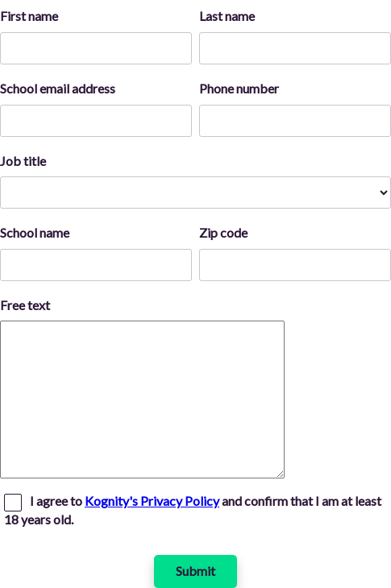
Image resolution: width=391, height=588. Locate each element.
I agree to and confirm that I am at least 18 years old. (193, 510)
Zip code (223, 232)
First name (29, 16)
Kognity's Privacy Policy (152, 501)
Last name (227, 16)
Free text (25, 305)
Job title (23, 161)
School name (35, 232)
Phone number (239, 88)
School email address (58, 88)
